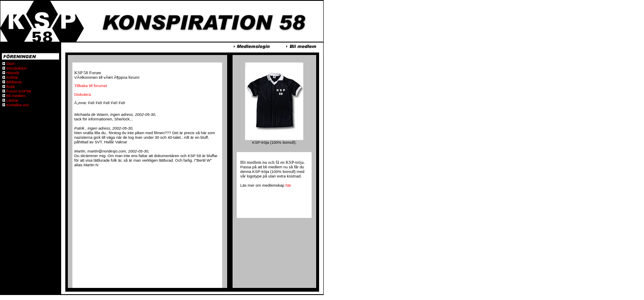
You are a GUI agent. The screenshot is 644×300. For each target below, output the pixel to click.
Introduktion (16, 68)
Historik (12, 73)
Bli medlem (15, 96)
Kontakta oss (17, 105)
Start (10, 64)
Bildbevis (13, 82)
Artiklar (12, 77)
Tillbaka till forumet (91, 86)
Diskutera (83, 94)
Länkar (12, 100)
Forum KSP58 (18, 91)
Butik (10, 86)
